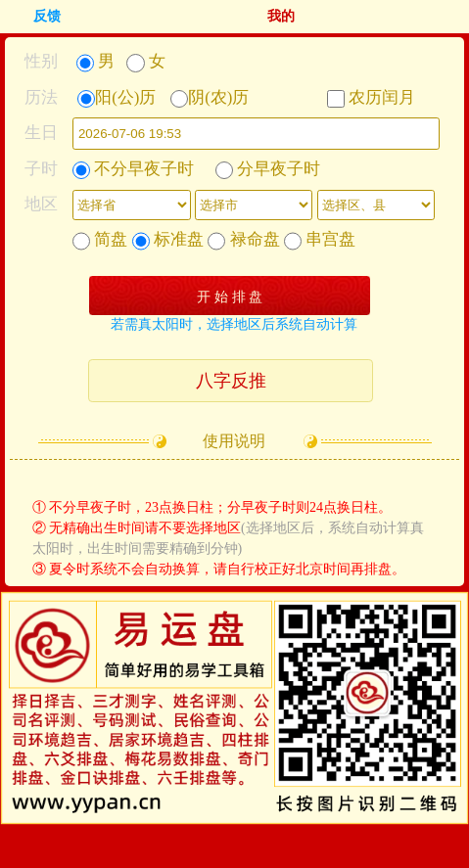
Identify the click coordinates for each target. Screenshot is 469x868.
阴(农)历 (210, 97)
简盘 (100, 239)
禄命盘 (243, 239)
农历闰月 (371, 97)
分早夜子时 (268, 169)
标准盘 (168, 239)
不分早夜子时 (133, 169)
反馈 (47, 16)
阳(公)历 (117, 97)
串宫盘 (320, 239)
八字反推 (231, 381)
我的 (281, 16)
